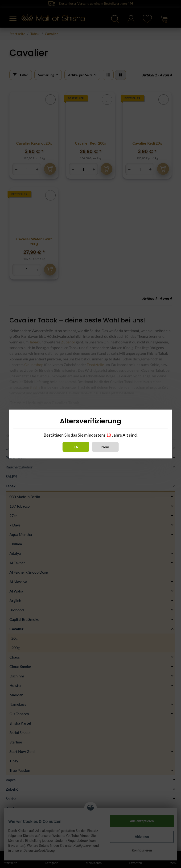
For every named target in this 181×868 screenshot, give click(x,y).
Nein (105, 447)
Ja (76, 447)
